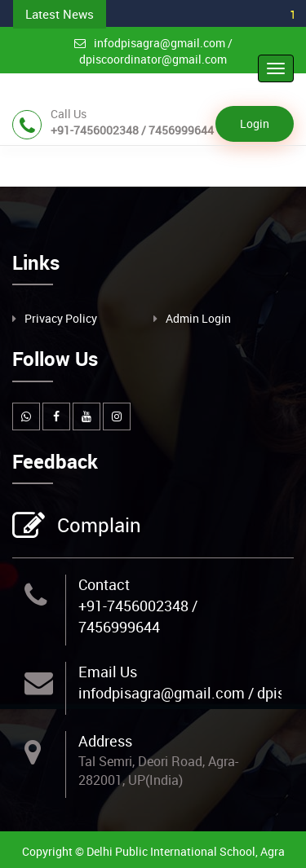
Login (255, 123)
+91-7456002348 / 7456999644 (138, 616)
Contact (104, 584)
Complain (97, 527)
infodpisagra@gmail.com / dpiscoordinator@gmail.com (153, 51)
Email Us (108, 672)
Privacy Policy (61, 318)
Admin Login (198, 318)
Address (105, 741)
